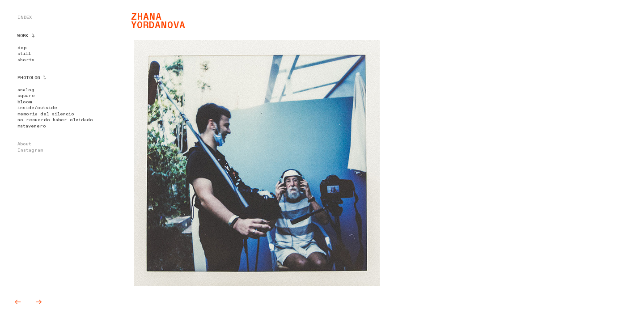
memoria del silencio (46, 114)
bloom (25, 102)
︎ (39, 302)
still (24, 54)
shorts (26, 60)
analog (26, 90)
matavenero (32, 126)
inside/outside (37, 108)
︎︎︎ (20, 302)
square (26, 96)
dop (22, 48)
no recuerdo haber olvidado (55, 120)
